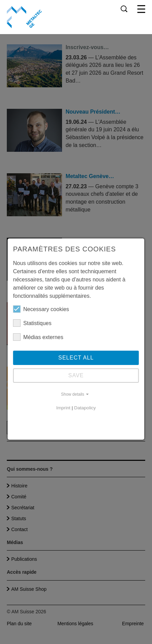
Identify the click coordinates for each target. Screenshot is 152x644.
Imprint (63, 408)
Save (76, 375)
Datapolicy (85, 408)
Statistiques (32, 323)
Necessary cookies (41, 309)
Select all (76, 358)
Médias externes (38, 337)
